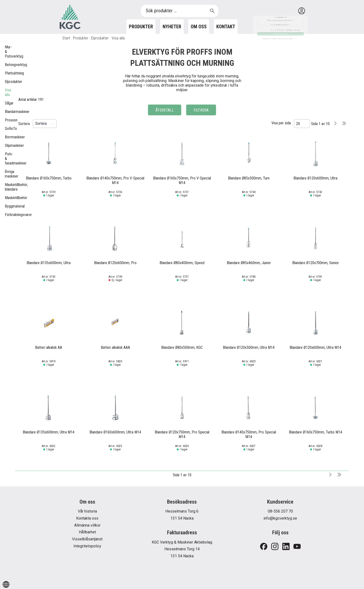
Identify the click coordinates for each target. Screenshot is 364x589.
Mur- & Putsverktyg (7, 52)
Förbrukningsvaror (7, 215)
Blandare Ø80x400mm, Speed (182, 263)
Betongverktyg (7, 65)
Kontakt (226, 27)
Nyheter (172, 27)
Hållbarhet (87, 532)
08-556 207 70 (280, 511)
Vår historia (87, 511)
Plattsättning (7, 73)
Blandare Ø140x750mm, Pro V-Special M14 (115, 180)
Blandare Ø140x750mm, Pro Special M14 (249, 434)
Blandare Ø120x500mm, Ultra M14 (249, 347)
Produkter (141, 27)
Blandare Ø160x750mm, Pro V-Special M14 (182, 180)
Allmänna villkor (87, 525)
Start (66, 38)
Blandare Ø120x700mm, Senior (316, 263)
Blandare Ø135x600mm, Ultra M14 (49, 432)
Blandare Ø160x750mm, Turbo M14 (316, 432)
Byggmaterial (7, 206)
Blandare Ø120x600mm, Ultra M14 (315, 347)
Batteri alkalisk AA (49, 347)
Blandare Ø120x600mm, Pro (115, 263)
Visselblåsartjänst (87, 539)
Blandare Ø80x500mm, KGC (182, 347)
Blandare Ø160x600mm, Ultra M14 (115, 432)
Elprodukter (100, 38)
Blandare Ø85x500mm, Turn (249, 178)
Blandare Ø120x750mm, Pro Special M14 (182, 434)
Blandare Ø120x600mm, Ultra (315, 178)
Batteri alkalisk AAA (115, 347)
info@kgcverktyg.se (280, 518)
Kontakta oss (87, 518)
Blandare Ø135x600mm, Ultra (49, 263)
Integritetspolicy (87, 546)
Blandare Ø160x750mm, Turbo (49, 178)
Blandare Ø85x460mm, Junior (249, 263)
